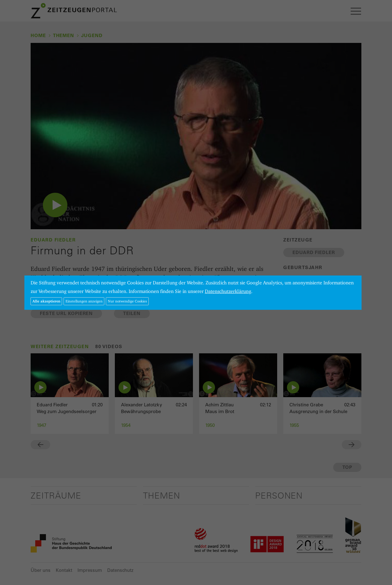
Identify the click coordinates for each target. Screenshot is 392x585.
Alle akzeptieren (46, 301)
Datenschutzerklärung (228, 291)
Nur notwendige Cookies (127, 301)
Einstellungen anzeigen (84, 301)
